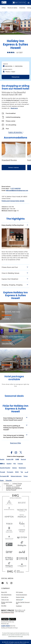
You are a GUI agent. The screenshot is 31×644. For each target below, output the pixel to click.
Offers (4, 8)
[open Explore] (7, 484)
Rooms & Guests (8, 69)
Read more (14, 108)
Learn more (5, 626)
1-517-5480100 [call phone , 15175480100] (15, 188)
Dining (29, 8)
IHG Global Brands (6, 595)
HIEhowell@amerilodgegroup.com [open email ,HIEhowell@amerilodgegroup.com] (17, 190)
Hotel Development (21, 595)
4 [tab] (17, 33)
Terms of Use (5, 600)
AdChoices (20, 600)
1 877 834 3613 (19, 612)
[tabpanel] (15, 243)
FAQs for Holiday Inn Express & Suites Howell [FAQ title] (15, 409)
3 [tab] (16, 33)
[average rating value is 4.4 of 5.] (13, 52)
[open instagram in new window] (15, 453)
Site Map (4, 606)
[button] (29, 3)
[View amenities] (7, 344)
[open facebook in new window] (11, 453)
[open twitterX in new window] (20, 453)
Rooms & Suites (12, 8)
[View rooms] (6, 319)
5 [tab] (18, 33)
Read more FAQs (16, 443)
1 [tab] (13, 33)
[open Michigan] (9, 485)
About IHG (4, 592)
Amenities (22, 8)
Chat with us (5, 597)
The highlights (15, 219)
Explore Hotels (20, 597)
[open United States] (17, 484)
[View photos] (6, 368)
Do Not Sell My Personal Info (23, 603)
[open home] (1, 487)
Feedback (19, 606)
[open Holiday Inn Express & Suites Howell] (15, 489)
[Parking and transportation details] (13, 201)
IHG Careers (19, 592)
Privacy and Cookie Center (7, 603)
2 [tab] (14, 33)
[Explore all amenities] (16, 133)
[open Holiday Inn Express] (13, 487)
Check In (5, 64)
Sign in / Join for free (19, 3)
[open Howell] (18, 485)
